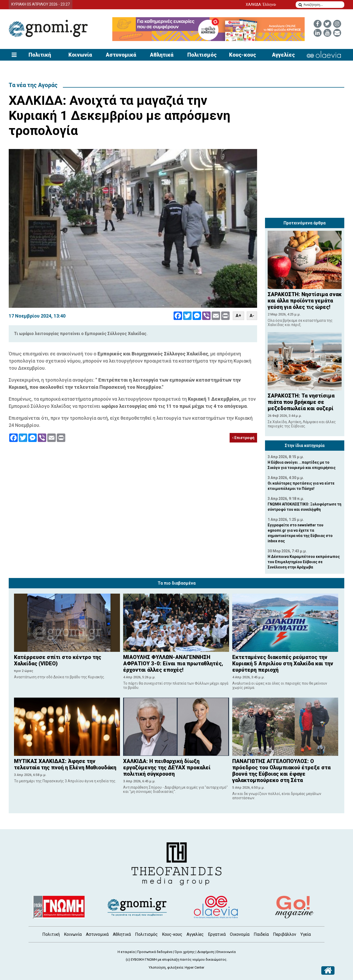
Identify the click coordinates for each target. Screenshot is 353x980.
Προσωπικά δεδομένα (155, 952)
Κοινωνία (80, 55)
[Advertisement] (305, 182)
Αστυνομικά (121, 55)
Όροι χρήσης (185, 952)
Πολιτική (40, 55)
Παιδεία (261, 934)
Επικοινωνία (226, 952)
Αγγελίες (283, 55)
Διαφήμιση (206, 952)
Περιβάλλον (285, 934)
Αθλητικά (162, 55)
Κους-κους (243, 55)
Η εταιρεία (126, 952)
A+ (238, 316)
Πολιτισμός (202, 55)
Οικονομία (240, 934)
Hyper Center (194, 967)
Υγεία (306, 934)
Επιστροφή (243, 438)
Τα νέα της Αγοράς (33, 85)
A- (252, 316)
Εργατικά (217, 934)
